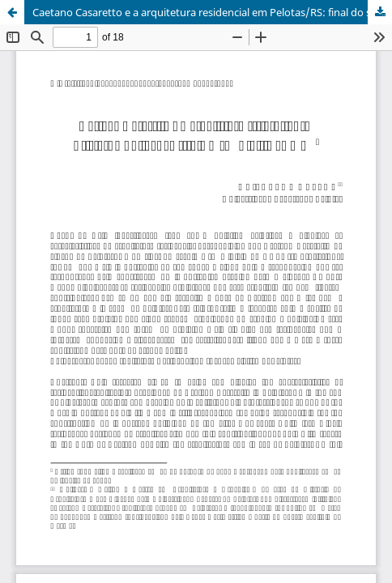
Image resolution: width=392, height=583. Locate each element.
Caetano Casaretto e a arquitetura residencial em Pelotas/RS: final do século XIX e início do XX (212, 12)
